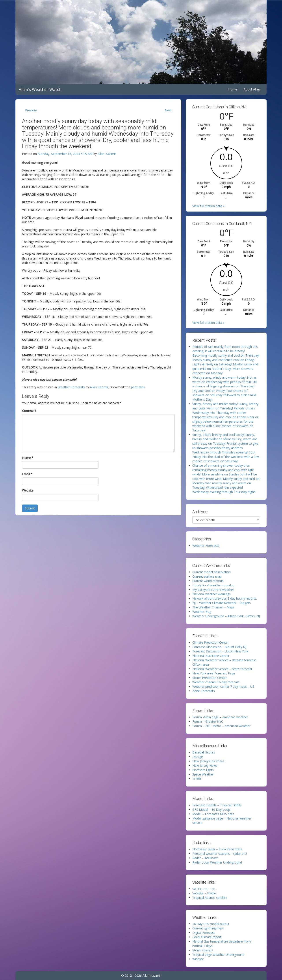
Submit (30, 508)
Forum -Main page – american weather (220, 717)
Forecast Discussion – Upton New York (220, 651)
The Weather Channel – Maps (213, 607)
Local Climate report (207, 937)
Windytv (198, 959)
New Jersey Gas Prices (208, 761)
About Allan (252, 89)
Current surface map (207, 576)
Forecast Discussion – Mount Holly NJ (219, 647)
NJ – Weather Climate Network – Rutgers (222, 603)
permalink (138, 387)
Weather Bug (202, 612)
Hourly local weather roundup (213, 585)
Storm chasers (203, 950)
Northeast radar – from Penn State (217, 849)
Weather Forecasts (71, 387)
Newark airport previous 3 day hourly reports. (225, 598)
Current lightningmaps (208, 928)
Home (233, 89)
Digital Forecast (204, 933)
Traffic (197, 779)
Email (27, 474)
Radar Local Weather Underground (217, 862)
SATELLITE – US (204, 889)
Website (28, 490)
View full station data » (208, 206)
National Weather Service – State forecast (222, 669)
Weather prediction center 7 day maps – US (223, 686)
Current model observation (211, 572)
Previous (31, 110)
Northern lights (203, 770)
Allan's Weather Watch (40, 89)
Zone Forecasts (204, 691)
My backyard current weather (213, 590)
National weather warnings (211, 594)
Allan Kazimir (107, 154)
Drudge (198, 757)
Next (168, 110)
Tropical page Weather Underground (218, 955)
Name (28, 458)
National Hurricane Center (211, 656)
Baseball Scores (204, 752)
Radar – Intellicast (205, 858)
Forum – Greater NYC (208, 721)
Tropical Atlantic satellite (210, 898)
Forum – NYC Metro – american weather (221, 726)
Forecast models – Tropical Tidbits (217, 805)
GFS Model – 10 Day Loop (211, 810)
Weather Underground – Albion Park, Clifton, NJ (226, 616)
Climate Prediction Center (211, 642)
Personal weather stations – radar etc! (220, 854)
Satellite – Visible (204, 893)
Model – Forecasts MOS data (213, 814)
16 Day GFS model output (211, 924)
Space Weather (203, 774)
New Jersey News (205, 765)
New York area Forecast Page (214, 673)
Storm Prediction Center (210, 678)
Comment (29, 411)
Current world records (208, 581)
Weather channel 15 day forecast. (216, 682)
